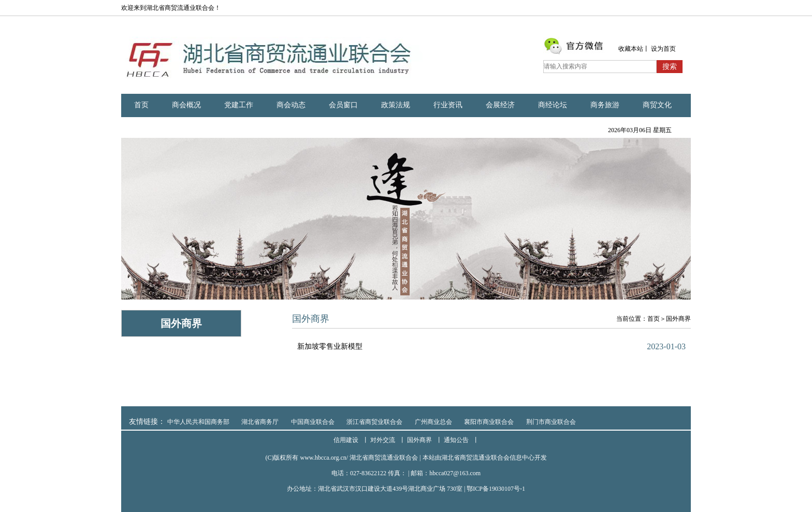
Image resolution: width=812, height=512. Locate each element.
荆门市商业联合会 (551, 422)
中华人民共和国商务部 (198, 422)
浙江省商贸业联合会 (374, 422)
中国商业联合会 (313, 422)
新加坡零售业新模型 (330, 346)
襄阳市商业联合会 (489, 422)
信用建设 (346, 440)
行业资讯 (448, 105)
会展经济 (500, 105)
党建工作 (239, 105)
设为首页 (663, 49)
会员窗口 (343, 105)
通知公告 (456, 440)
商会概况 (186, 105)
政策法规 (396, 105)
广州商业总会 (433, 422)
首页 (141, 105)
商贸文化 (657, 105)
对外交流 (383, 440)
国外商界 (678, 319)
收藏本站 (631, 49)
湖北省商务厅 (260, 422)
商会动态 (291, 105)
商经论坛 (553, 105)
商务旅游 (605, 105)
